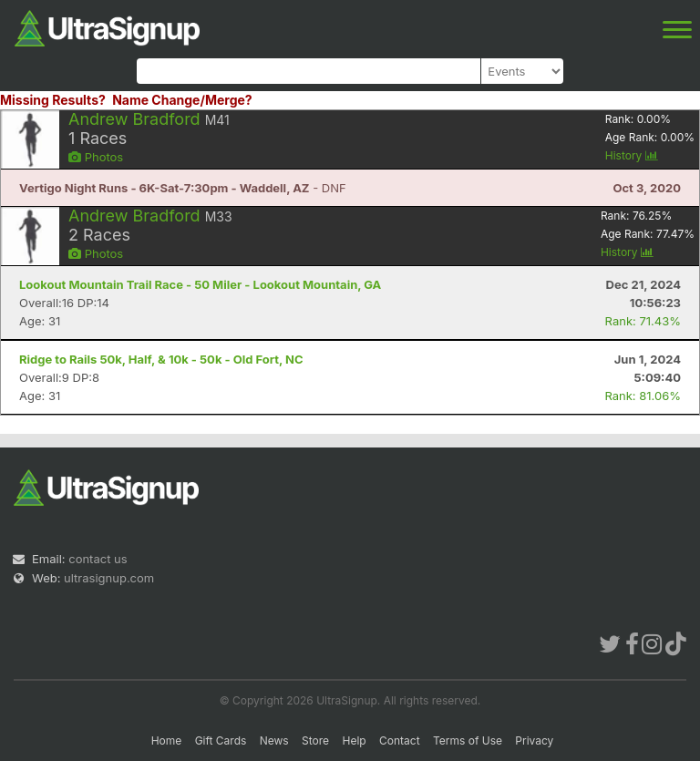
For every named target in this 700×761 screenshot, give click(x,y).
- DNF (183, 188)
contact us (98, 559)
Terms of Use (468, 740)
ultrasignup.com (109, 578)
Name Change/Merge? (182, 100)
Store (315, 740)
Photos (96, 157)
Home (167, 740)
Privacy (534, 740)
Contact (400, 740)
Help (354, 740)
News (274, 740)
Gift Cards (221, 740)
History (632, 155)
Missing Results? (53, 100)
